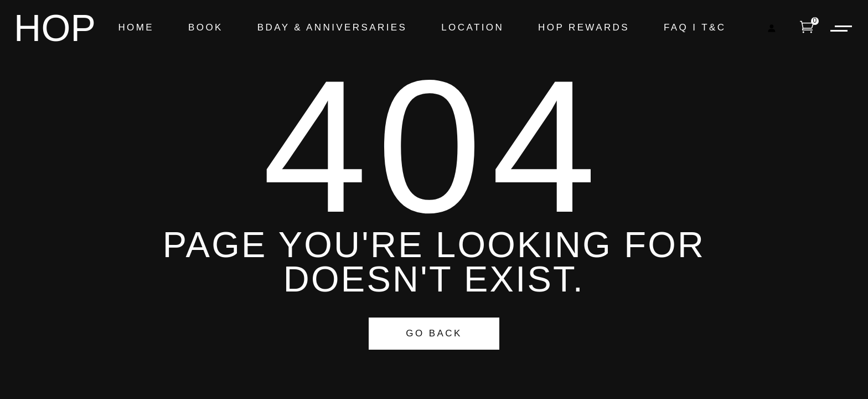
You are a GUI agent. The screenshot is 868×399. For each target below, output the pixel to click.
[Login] (771, 28)
